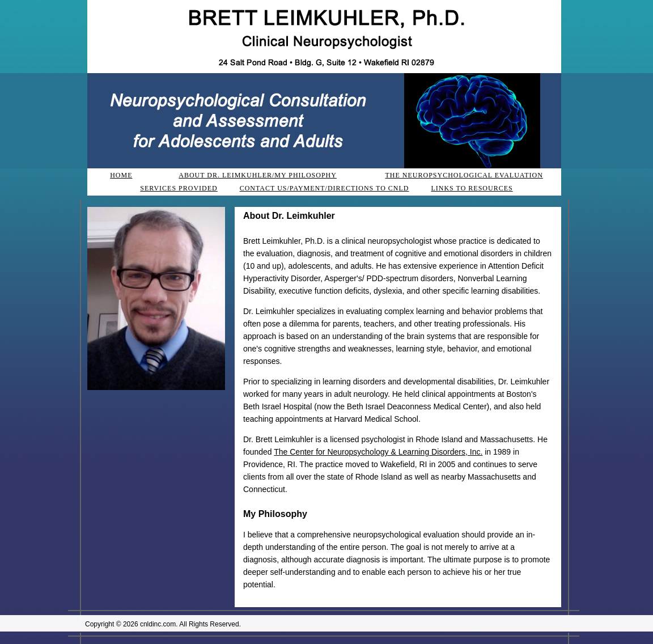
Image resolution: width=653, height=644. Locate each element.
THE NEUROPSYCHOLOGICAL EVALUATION (464, 175)
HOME (121, 175)
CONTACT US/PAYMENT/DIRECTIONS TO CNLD (325, 188)
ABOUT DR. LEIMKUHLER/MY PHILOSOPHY (258, 175)
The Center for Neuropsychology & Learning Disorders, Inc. (378, 452)
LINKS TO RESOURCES (472, 188)
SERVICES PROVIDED (179, 188)
